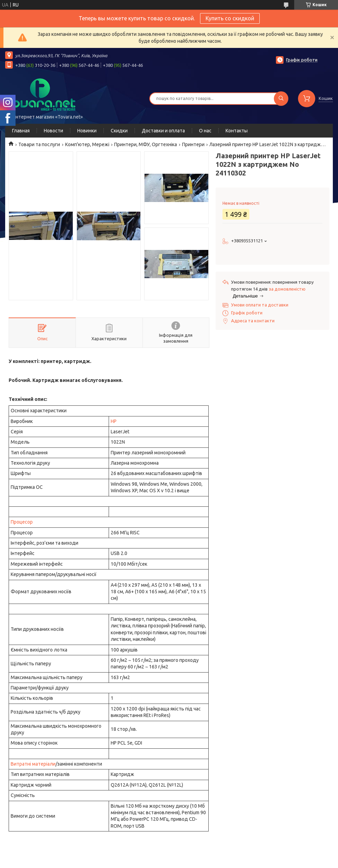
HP (114, 421)
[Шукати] (281, 99)
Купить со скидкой (230, 18)
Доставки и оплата (163, 131)
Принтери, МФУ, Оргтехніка (146, 144)
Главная (21, 131)
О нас (205, 131)
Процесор (22, 522)
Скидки (119, 131)
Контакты (237, 131)
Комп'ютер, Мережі (87, 144)
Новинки (87, 131)
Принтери (193, 144)
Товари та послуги (39, 144)
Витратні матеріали (33, 764)
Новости (53, 131)
